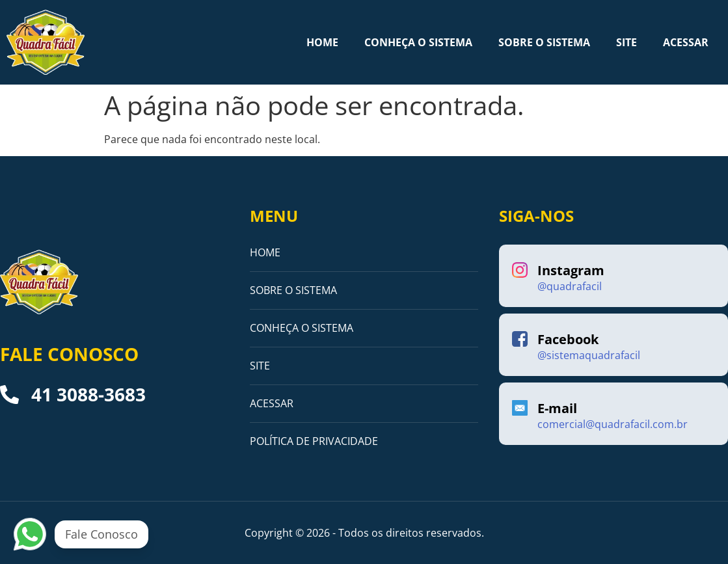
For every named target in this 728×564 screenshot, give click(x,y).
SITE (627, 42)
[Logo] (46, 42)
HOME (322, 42)
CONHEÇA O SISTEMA (418, 42)
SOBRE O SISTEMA (544, 42)
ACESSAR (686, 42)
